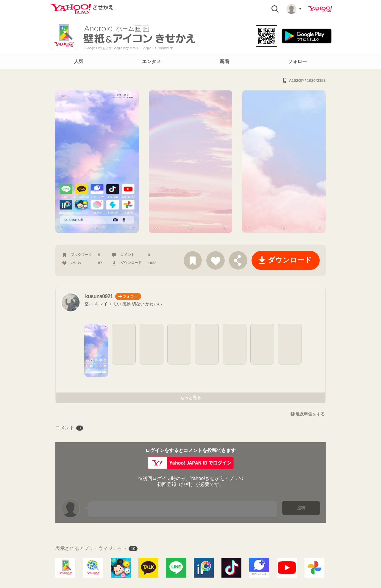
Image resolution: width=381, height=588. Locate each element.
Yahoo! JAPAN (320, 9)
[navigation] (190, 62)
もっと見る (190, 398)
